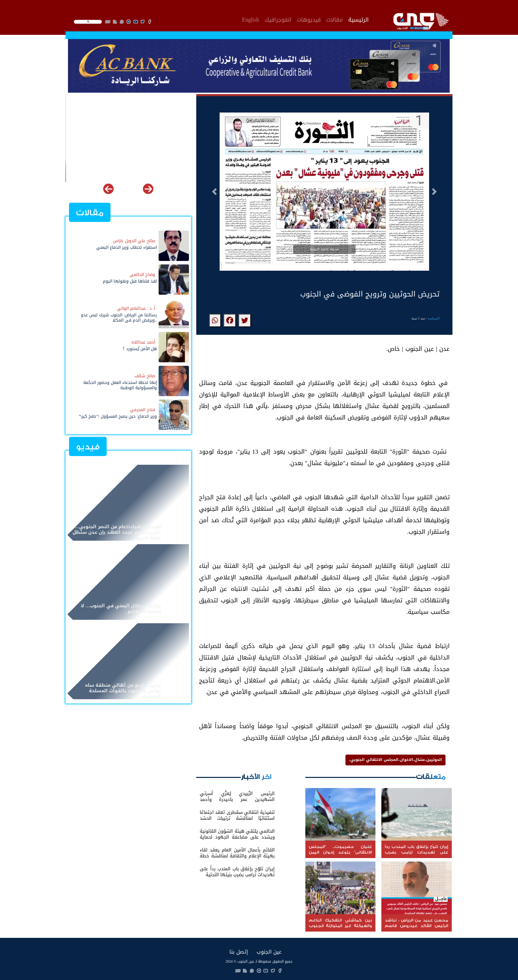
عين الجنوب (269, 952)
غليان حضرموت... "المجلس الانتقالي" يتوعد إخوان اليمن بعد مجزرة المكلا (130, 170)
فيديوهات (309, 19)
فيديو (88, 447)
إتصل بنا (239, 952)
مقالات (334, 19)
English (250, 19)
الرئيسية (359, 19)
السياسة (434, 318)
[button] (214, 192)
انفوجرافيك (278, 19)
